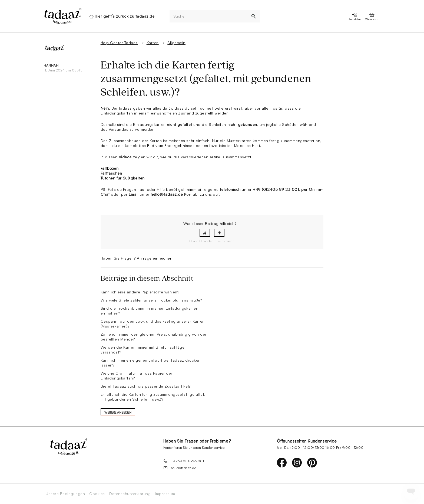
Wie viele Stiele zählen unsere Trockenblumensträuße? (151, 300)
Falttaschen (111, 173)
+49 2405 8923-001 (184, 461)
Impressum (165, 494)
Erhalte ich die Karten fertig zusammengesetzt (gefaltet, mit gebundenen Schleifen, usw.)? (153, 397)
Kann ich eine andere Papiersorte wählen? (140, 292)
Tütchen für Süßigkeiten (123, 178)
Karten (153, 43)
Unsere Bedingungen (65, 494)
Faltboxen (110, 168)
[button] (205, 233)
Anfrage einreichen (155, 258)
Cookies (97, 494)
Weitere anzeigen (118, 413)
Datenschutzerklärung (130, 494)
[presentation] (62, 16)
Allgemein (176, 43)
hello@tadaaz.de (167, 194)
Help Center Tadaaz (119, 43)
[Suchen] (208, 16)
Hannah (51, 65)
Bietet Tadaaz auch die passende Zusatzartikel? (146, 386)
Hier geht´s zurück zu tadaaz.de (125, 16)
